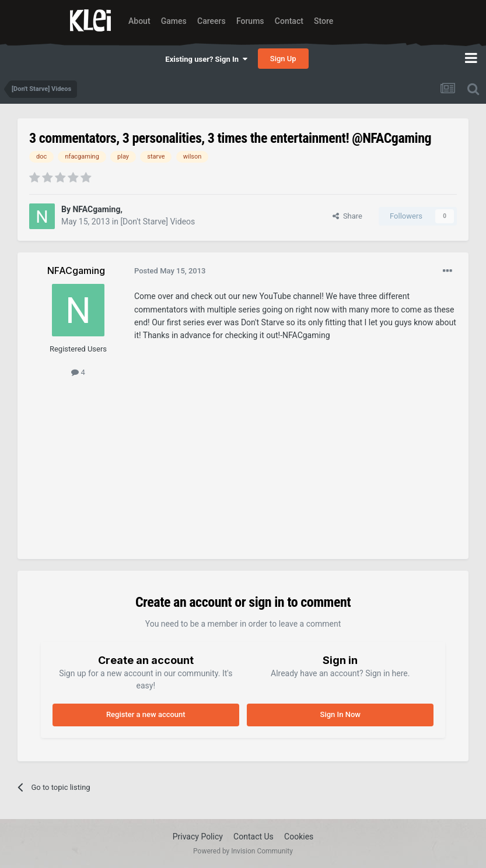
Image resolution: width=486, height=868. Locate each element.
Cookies (299, 837)
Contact (289, 21)
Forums (250, 21)
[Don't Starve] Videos (158, 222)
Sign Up (283, 59)
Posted (170, 271)
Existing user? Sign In (206, 59)
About (139, 21)
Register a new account (146, 714)
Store (324, 21)
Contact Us (254, 837)
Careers (211, 21)
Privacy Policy (198, 837)
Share (347, 216)
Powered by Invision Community (243, 851)
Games (174, 21)
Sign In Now (340, 714)
